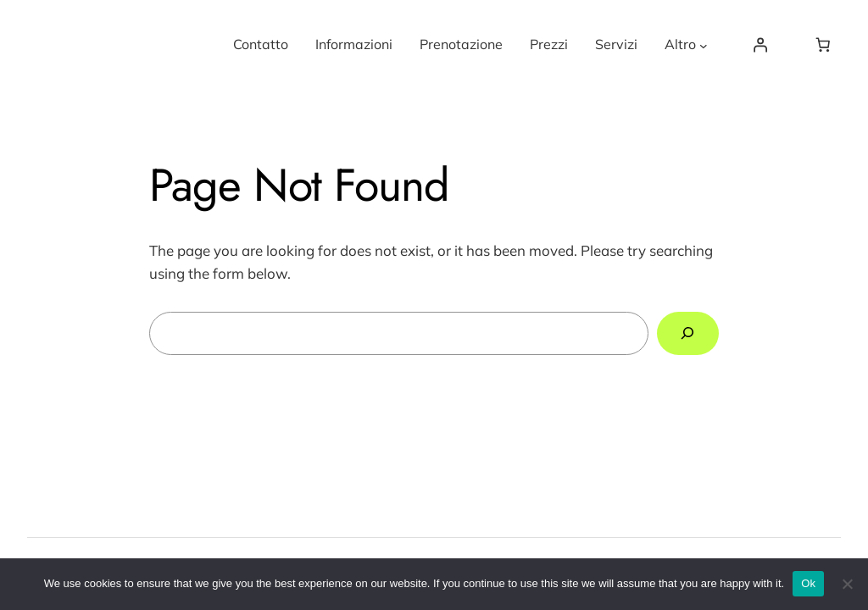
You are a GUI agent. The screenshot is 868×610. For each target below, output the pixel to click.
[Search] (688, 333)
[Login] (759, 45)
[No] (847, 584)
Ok (808, 583)
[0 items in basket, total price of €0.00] (823, 45)
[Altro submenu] (704, 45)
